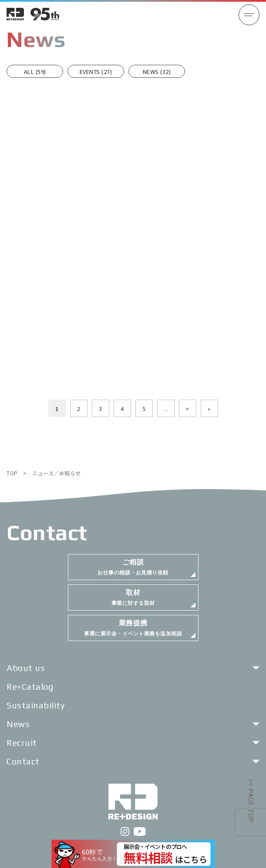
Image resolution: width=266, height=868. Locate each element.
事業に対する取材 (133, 597)
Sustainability (35, 705)
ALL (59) (35, 72)
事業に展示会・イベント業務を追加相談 (133, 628)
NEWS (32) (157, 72)
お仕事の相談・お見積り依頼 (133, 567)
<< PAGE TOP (251, 801)
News (18, 724)
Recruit (22, 743)
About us (26, 668)
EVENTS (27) (96, 72)
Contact (23, 761)
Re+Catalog (30, 686)
